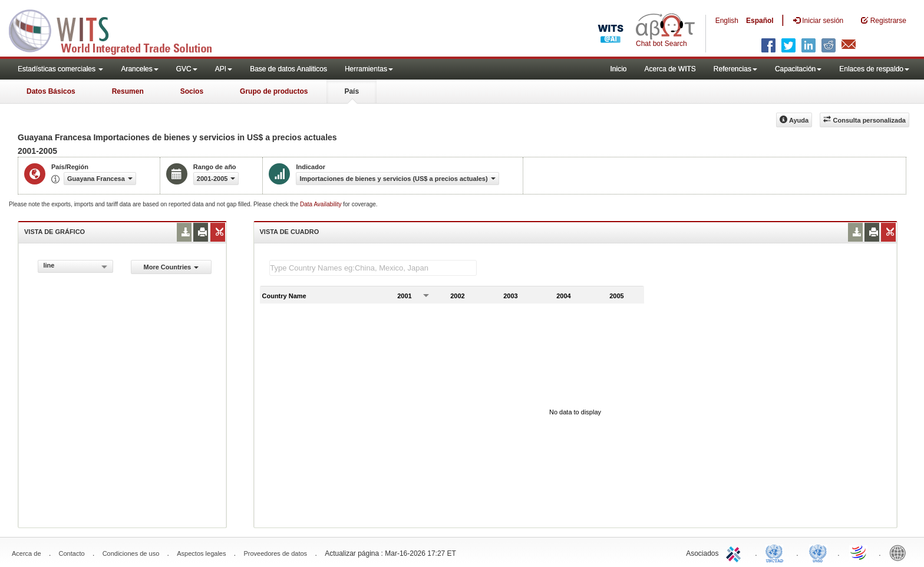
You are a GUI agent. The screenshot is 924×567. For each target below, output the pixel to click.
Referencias (735, 69)
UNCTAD (777, 552)
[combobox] (75, 266)
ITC (735, 552)
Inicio (618, 69)
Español (760, 21)
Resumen (128, 91)
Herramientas (369, 69)
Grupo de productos (274, 91)
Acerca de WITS (670, 69)
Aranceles (139, 69)
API (224, 69)
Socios (192, 91)
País (352, 91)
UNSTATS (818, 552)
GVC (187, 69)
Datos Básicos (51, 91)
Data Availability (321, 204)
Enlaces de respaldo (874, 69)
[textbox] (373, 268)
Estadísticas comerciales (60, 69)
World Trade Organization (859, 552)
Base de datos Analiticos (288, 69)
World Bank (900, 552)
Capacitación (798, 69)
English (727, 21)
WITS (118, 29)
